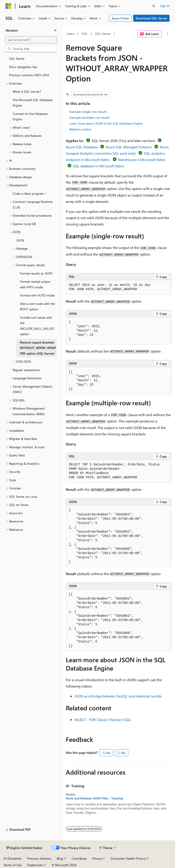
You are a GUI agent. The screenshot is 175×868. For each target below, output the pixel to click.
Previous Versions (39, 858)
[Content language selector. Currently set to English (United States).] (24, 848)
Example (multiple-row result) (90, 117)
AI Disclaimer (13, 858)
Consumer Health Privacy (128, 858)
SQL (85, 34)
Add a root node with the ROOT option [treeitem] (37, 306)
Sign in (165, 6)
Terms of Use (13, 865)
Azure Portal (120, 18)
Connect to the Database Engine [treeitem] (30, 116)
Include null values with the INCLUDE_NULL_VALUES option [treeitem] (37, 326)
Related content (80, 129)
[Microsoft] (8, 6)
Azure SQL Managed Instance (129, 147)
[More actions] (167, 34)
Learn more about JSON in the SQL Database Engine (106, 123)
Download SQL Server (151, 18)
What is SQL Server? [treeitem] (27, 91)
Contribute (79, 858)
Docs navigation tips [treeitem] (23, 67)
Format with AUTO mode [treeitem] (37, 295)
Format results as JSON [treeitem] (36, 273)
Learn (71, 34)
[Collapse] (55, 30)
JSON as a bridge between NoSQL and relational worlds (118, 696)
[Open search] (154, 6)
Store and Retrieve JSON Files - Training (94, 798)
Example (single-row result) (88, 112)
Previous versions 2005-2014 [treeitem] (29, 75)
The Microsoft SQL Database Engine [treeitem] (33, 103)
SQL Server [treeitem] (17, 58)
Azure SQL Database (82, 147)
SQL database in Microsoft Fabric (99, 166)
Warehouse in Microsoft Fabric (142, 160)
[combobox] (31, 40)
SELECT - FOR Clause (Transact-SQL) (103, 720)
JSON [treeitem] (20, 240)
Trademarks (35, 865)
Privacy (97, 858)
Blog (60, 858)
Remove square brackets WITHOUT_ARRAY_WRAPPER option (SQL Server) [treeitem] (38, 348)
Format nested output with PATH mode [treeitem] (35, 284)
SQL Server (103, 34)
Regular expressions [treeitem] (26, 370)
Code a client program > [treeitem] (30, 193)
